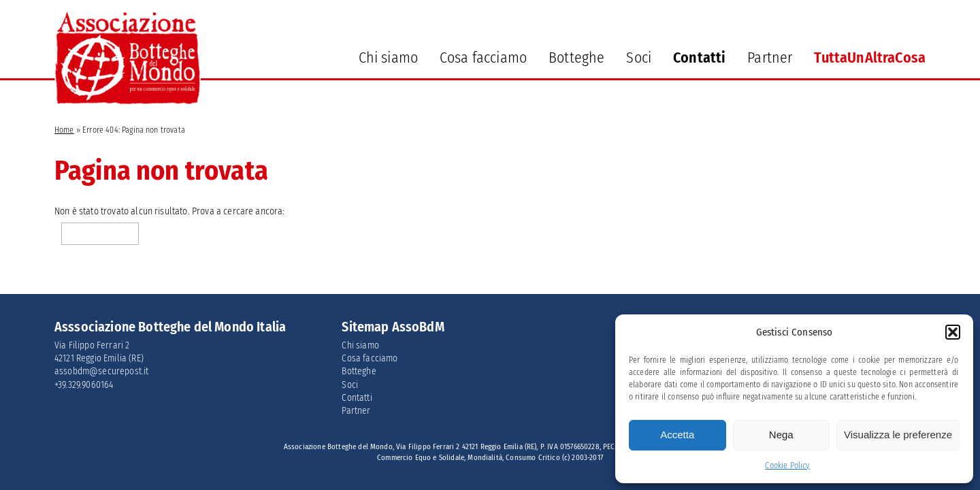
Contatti (699, 58)
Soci (639, 58)
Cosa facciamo (483, 58)
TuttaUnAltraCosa (870, 58)
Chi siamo (388, 58)
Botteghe (576, 58)
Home (64, 130)
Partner (770, 58)
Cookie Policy (787, 465)
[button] (953, 332)
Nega (781, 435)
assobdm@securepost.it (101, 371)
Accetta (677, 435)
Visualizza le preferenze (898, 435)
